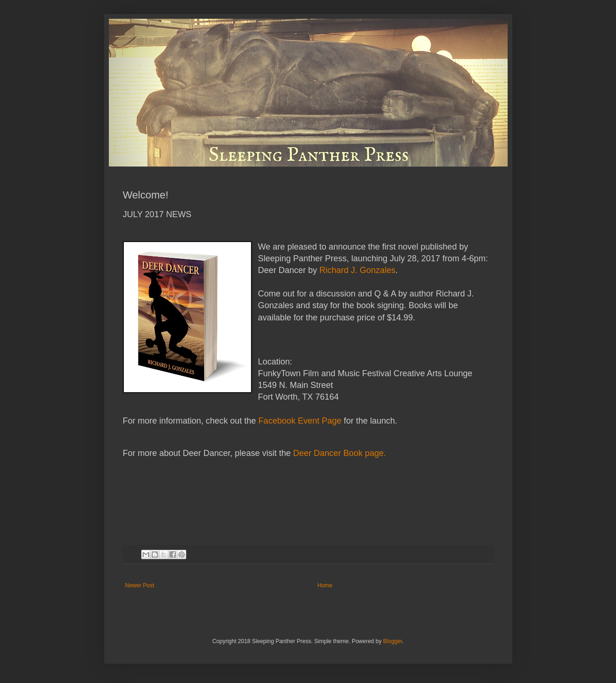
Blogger (393, 641)
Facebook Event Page (300, 421)
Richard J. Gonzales (357, 270)
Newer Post (140, 585)
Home (325, 585)
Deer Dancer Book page (338, 453)
